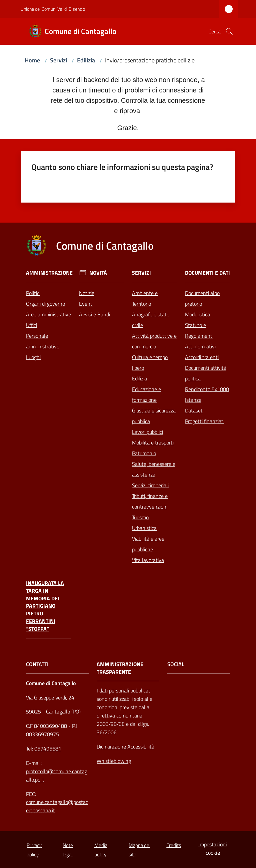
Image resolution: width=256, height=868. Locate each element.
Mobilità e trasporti (153, 443)
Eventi (86, 304)
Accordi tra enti (202, 357)
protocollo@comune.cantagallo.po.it (57, 775)
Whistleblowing (114, 761)
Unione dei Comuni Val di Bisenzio (53, 9)
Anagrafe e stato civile (151, 320)
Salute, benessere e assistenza (154, 469)
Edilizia (86, 60)
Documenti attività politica (206, 373)
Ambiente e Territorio (145, 298)
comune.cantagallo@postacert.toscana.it (57, 806)
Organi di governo (45, 304)
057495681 (48, 749)
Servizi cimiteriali (150, 485)
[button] (229, 31)
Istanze (193, 400)
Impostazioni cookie (213, 848)
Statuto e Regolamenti (199, 330)
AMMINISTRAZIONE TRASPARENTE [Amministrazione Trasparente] (120, 668)
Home (32, 60)
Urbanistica (144, 528)
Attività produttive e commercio (154, 341)
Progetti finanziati (205, 421)
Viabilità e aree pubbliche (148, 544)
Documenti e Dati (207, 273)
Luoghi (33, 357)
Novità (98, 273)
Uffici (31, 325)
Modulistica (197, 314)
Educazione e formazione (146, 394)
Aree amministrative (48, 314)
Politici (33, 293)
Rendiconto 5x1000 (207, 389)
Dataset (194, 410)
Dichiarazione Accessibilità (125, 747)
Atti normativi (200, 346)
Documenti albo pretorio (202, 298)
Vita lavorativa (148, 560)
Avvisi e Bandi (94, 314)
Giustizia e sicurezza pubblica (154, 416)
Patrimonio (144, 453)
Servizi (58, 60)
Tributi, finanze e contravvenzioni (150, 501)
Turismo (140, 517)
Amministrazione (49, 273)
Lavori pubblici (147, 432)
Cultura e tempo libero (150, 362)
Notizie (87, 293)
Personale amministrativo (43, 341)
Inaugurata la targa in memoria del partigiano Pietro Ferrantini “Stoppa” (45, 606)
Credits (174, 845)
